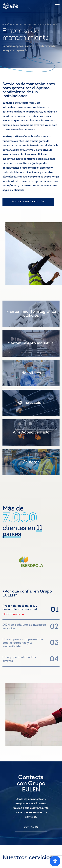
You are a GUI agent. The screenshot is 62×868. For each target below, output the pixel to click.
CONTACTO (31, 827)
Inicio (5, 24)
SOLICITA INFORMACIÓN (28, 202)
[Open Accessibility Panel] (55, 861)
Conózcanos (13, 614)
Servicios (14, 24)
